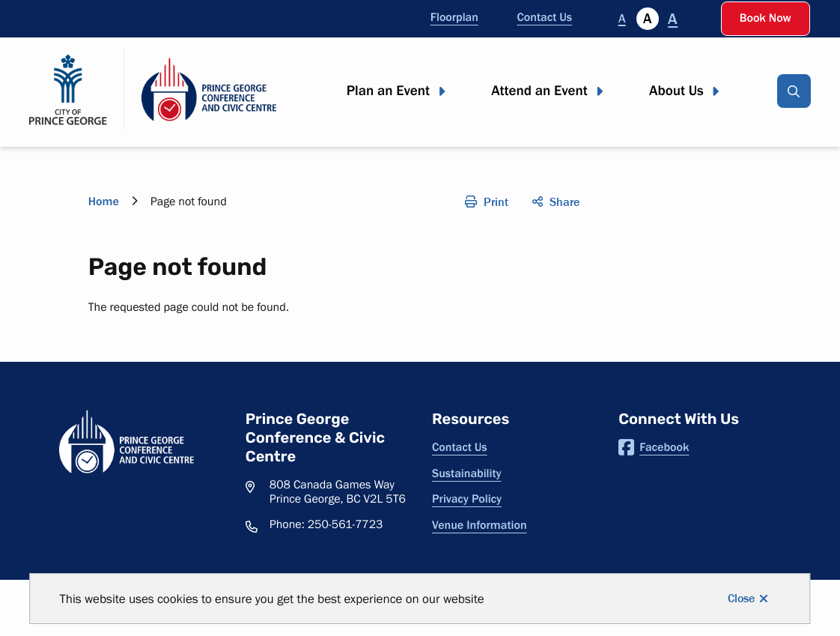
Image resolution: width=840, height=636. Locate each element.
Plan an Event (389, 91)
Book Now (766, 18)
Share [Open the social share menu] (564, 202)
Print (496, 202)
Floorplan (454, 17)
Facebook (654, 447)
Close (741, 598)
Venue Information (480, 525)
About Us (676, 91)
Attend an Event (539, 91)
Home (104, 202)
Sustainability (467, 473)
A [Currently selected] (647, 19)
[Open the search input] (794, 91)
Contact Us (545, 17)
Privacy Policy (467, 499)
